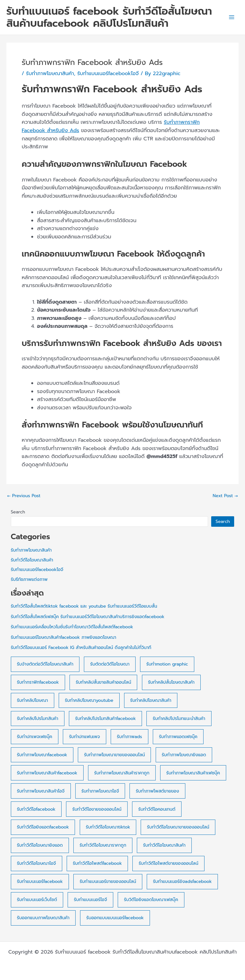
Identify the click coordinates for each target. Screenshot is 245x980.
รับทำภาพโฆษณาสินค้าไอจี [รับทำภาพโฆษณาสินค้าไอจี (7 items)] (41, 791)
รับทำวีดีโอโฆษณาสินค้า (32, 560)
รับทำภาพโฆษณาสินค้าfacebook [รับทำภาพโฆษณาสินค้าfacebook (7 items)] (47, 773)
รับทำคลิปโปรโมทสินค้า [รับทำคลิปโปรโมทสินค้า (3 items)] (37, 719)
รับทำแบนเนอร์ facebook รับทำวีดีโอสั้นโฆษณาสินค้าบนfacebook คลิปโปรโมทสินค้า (109, 17)
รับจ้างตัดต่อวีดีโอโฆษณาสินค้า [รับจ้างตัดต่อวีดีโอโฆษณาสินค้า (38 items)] (45, 664)
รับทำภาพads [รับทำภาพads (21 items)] (129, 737)
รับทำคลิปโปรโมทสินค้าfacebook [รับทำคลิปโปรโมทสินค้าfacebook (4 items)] (105, 719)
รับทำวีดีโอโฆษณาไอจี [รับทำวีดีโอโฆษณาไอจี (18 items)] (36, 863)
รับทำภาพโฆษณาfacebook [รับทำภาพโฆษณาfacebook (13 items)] (42, 755)
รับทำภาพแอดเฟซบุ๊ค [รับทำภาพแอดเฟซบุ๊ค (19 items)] (178, 737)
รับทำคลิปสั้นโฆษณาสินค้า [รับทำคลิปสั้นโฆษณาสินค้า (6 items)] (171, 682)
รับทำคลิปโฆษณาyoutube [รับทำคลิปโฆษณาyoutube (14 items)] (89, 700)
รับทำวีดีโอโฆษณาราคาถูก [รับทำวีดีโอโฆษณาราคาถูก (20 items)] (103, 845)
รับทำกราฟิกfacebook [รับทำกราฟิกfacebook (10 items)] (38, 682)
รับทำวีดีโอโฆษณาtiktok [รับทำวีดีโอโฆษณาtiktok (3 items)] (108, 827)
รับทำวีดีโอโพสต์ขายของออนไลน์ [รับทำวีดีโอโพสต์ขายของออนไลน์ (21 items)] (169, 863)
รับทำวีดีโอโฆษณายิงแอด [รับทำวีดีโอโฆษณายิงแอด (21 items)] (40, 845)
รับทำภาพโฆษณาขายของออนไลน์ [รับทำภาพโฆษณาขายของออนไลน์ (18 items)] (115, 755)
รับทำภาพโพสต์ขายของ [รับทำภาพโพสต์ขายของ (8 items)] (157, 791)
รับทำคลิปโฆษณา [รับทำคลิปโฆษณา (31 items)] (32, 700)
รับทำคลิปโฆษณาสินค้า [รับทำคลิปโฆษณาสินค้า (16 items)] (151, 700)
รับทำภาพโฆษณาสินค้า (50, 74)
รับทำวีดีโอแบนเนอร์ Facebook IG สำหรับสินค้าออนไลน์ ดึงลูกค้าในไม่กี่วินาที (81, 648)
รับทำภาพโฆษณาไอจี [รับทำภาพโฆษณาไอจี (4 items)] (100, 791)
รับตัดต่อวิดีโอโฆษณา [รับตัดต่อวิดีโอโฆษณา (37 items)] (110, 664)
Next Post (225, 496)
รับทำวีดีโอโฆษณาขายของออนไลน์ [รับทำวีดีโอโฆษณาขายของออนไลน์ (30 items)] (178, 827)
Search (18, 512)
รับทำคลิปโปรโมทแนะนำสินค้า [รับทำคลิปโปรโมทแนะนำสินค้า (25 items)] (179, 719)
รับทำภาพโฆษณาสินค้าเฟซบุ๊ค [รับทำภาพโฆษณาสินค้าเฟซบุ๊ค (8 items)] (193, 773)
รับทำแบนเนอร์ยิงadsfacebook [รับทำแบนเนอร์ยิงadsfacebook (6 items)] (182, 881)
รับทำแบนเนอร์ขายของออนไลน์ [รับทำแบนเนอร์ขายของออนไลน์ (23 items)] (108, 881)
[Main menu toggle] (232, 17)
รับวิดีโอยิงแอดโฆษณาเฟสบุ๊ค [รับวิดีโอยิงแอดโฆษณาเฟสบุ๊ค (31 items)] (151, 900)
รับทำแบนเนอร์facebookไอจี (108, 74)
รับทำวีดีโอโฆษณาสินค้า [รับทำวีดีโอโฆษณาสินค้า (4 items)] (164, 845)
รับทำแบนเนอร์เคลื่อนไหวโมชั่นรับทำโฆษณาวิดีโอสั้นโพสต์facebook (72, 627)
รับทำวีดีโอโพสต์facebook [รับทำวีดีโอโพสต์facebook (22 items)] (97, 863)
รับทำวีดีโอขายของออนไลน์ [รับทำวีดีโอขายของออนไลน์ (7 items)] (97, 809)
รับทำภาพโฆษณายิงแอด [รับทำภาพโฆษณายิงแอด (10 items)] (184, 755)
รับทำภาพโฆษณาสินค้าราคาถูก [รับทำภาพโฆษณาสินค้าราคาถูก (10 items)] (122, 773)
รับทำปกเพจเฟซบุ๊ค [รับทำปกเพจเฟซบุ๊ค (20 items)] (34, 737)
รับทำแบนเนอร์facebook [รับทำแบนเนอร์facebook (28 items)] (40, 881)
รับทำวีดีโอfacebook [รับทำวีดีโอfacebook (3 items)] (36, 809)
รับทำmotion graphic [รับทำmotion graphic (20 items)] (167, 664)
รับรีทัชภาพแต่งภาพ (29, 579)
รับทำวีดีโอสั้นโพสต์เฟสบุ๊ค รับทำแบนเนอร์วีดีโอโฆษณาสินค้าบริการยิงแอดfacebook (88, 617)
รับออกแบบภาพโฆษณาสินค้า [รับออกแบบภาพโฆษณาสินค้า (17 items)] (43, 918)
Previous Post (24, 496)
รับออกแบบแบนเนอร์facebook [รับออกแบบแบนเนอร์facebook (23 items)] (115, 918)
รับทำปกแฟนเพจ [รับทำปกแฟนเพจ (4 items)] (84, 737)
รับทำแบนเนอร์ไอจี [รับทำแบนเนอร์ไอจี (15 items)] (91, 900)
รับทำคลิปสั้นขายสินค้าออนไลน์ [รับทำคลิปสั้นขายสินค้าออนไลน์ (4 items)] (103, 682)
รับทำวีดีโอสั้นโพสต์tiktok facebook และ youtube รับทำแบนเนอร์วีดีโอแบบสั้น (84, 606)
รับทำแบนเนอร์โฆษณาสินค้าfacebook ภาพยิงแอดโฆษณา (64, 637)
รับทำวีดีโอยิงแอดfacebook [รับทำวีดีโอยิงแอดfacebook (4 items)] (43, 827)
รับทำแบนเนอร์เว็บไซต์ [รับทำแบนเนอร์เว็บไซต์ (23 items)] (37, 900)
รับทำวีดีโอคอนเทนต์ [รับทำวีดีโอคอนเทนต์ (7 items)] (157, 809)
